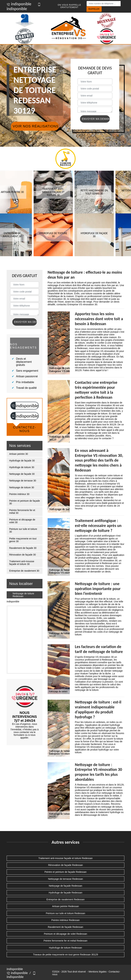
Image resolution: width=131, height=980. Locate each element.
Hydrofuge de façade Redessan (66, 893)
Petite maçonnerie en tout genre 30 (23, 540)
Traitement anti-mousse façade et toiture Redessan (65, 858)
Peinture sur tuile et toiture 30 (23, 530)
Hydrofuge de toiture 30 (22, 467)
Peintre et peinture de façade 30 (25, 502)
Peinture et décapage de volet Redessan (66, 934)
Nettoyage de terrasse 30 (23, 481)
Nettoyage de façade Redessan (65, 886)
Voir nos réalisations (36, 126)
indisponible (19, 4)
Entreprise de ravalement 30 (24, 571)
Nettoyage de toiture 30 (22, 487)
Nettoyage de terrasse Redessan (66, 879)
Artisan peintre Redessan (65, 906)
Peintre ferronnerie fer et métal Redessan (66, 941)
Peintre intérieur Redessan (65, 920)
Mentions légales (97, 972)
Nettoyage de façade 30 (22, 474)
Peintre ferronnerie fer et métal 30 (22, 512)
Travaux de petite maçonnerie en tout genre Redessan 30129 (66, 955)
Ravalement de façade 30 (23, 548)
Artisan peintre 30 (19, 454)
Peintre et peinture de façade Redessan (66, 872)
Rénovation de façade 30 (23, 555)
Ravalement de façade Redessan (65, 927)
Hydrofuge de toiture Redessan (65, 948)
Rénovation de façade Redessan (65, 865)
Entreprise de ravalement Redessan (65, 899)
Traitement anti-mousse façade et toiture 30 (22, 563)
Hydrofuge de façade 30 (22, 461)
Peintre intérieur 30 (19, 494)
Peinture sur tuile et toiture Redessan (65, 913)
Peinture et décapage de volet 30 (22, 521)
